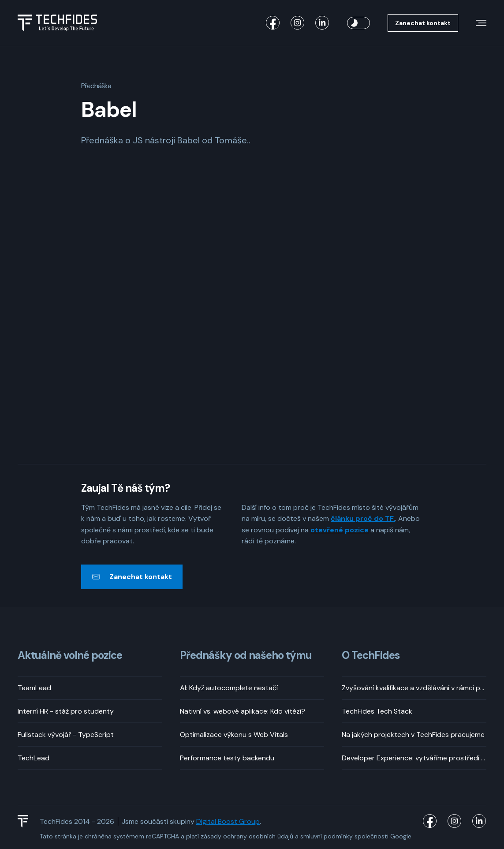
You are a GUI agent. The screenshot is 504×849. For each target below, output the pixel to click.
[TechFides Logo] (27, 821)
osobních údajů (271, 836)
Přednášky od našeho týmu (246, 656)
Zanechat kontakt (423, 23)
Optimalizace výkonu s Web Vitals (234, 735)
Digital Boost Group (228, 821)
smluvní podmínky (327, 836)
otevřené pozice (340, 530)
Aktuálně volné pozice (70, 656)
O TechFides (371, 656)
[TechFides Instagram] (298, 23)
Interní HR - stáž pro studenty (66, 711)
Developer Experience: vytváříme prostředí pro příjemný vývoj (414, 758)
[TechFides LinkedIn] (322, 23)
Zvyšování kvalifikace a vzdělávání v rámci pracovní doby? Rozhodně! (414, 688)
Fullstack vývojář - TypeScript (66, 735)
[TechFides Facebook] (273, 23)
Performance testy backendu (227, 758)
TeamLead (34, 688)
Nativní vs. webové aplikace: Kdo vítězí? (243, 711)
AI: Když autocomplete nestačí (229, 688)
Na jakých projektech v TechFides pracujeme (413, 735)
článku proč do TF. (363, 518)
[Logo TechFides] (57, 23)
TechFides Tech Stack (377, 711)
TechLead (34, 758)
